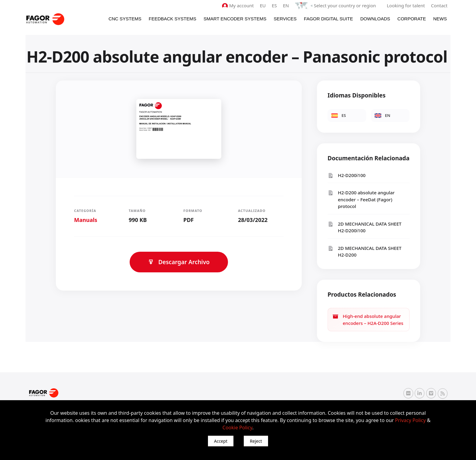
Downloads (375, 19)
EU (263, 5)
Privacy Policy (410, 420)
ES (274, 5)
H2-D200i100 (347, 175)
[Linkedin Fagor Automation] (420, 393)
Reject (256, 441)
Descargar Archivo (179, 262)
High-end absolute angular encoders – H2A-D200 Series (368, 320)
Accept (221, 441)
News (440, 19)
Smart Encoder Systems (235, 19)
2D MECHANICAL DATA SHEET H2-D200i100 (365, 227)
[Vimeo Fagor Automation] (431, 393)
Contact (439, 5)
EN (286, 5)
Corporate (412, 19)
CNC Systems (125, 19)
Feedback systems (173, 19)
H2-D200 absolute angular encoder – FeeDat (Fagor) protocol (361, 199)
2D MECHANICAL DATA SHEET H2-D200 (365, 252)
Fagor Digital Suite (328, 19)
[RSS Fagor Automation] (443, 394)
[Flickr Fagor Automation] (408, 393)
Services (285, 19)
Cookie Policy (237, 428)
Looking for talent (406, 5)
